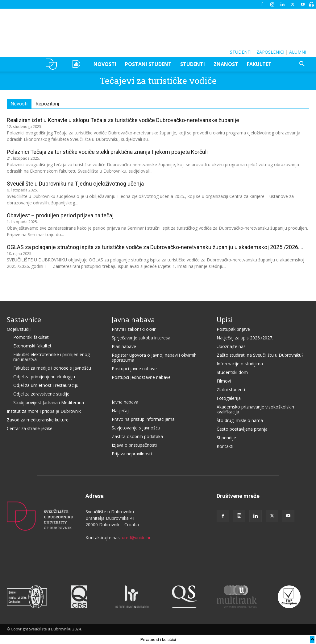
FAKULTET (259, 64)
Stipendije (226, 437)
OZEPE (77, 64)
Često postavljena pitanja (242, 429)
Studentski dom (232, 372)
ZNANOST (226, 64)
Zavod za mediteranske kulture (38, 419)
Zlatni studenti (231, 389)
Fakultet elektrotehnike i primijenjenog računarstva (52, 357)
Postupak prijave (233, 329)
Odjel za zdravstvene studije (41, 394)
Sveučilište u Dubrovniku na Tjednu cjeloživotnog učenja (75, 184)
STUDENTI (241, 52)
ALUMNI (298, 52)
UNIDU (53, 64)
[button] (302, 65)
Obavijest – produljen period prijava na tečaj (60, 215)
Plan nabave (124, 346)
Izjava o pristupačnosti (134, 445)
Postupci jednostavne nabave (141, 377)
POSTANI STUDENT (148, 64)
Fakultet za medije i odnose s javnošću (52, 368)
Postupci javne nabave (134, 368)
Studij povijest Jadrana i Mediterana (49, 402)
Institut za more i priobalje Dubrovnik (44, 411)
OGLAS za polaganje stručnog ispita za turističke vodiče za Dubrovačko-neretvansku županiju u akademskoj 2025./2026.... (155, 247)
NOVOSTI (105, 64)
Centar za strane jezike (30, 428)
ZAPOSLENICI (270, 52)
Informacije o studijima (240, 363)
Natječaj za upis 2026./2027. (245, 337)
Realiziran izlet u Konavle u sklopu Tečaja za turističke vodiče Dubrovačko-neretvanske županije (123, 120)
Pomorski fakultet (31, 337)
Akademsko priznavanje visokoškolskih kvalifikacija (255, 409)
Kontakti (225, 446)
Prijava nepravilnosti (132, 453)
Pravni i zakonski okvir (134, 329)
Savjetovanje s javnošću (136, 427)
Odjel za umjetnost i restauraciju (46, 385)
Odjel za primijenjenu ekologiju (44, 376)
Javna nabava (133, 319)
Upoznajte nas (231, 346)
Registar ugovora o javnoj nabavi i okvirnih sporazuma (154, 357)
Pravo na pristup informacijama (143, 419)
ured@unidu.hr (136, 537)
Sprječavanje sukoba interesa (141, 337)
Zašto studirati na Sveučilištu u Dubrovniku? (260, 355)
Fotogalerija (229, 398)
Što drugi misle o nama (240, 420)
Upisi (225, 319)
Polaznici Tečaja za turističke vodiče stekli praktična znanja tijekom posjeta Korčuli (107, 152)
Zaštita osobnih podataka (137, 436)
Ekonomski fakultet (32, 345)
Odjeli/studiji (19, 329)
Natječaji (121, 410)
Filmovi (224, 381)
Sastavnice (24, 319)
